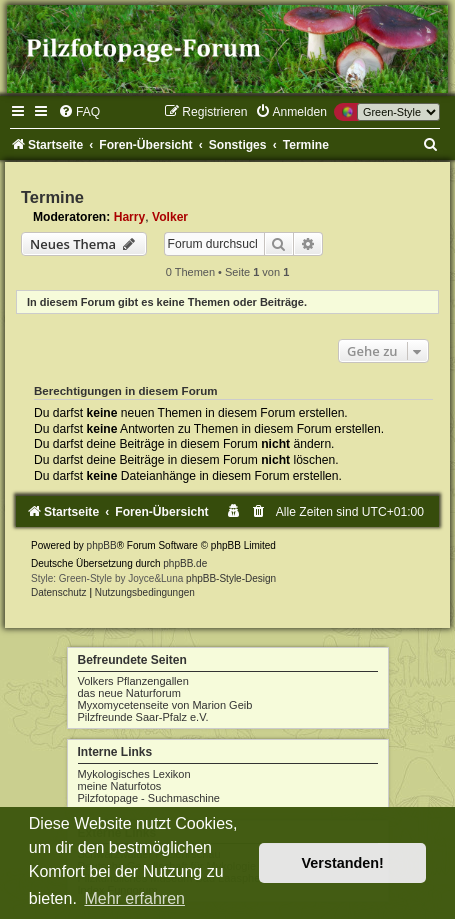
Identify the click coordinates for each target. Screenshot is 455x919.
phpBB (102, 545)
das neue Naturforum (129, 693)
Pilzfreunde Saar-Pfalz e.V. (143, 717)
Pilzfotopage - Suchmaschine (149, 798)
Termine (52, 197)
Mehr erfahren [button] (134, 898)
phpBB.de (185, 563)
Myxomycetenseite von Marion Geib (165, 705)
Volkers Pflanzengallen (133, 681)
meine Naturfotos (120, 786)
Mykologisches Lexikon (134, 774)
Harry (130, 217)
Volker (170, 217)
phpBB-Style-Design (231, 578)
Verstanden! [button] (343, 863)
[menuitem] (79, 112)
